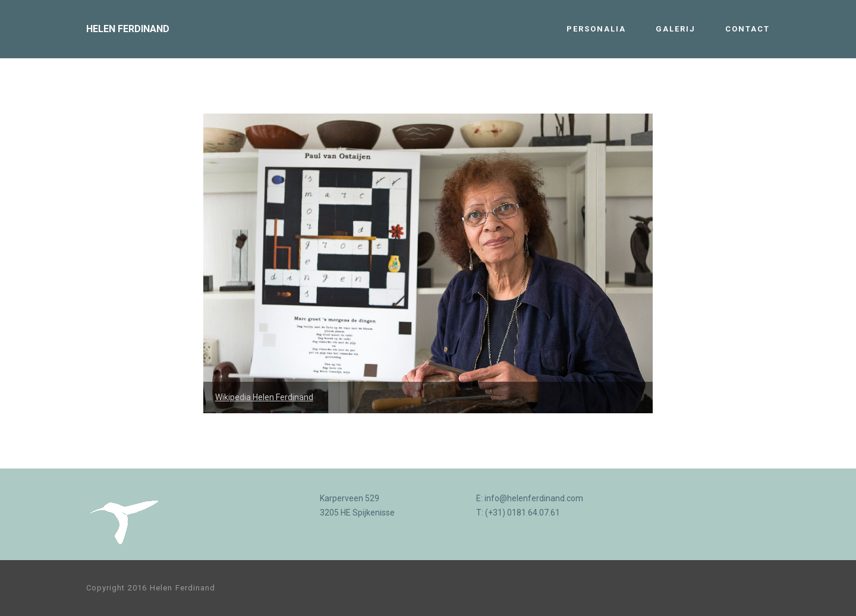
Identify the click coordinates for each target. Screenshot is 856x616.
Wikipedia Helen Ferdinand (264, 397)
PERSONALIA (596, 29)
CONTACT (748, 29)
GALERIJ (676, 29)
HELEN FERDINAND (128, 29)
